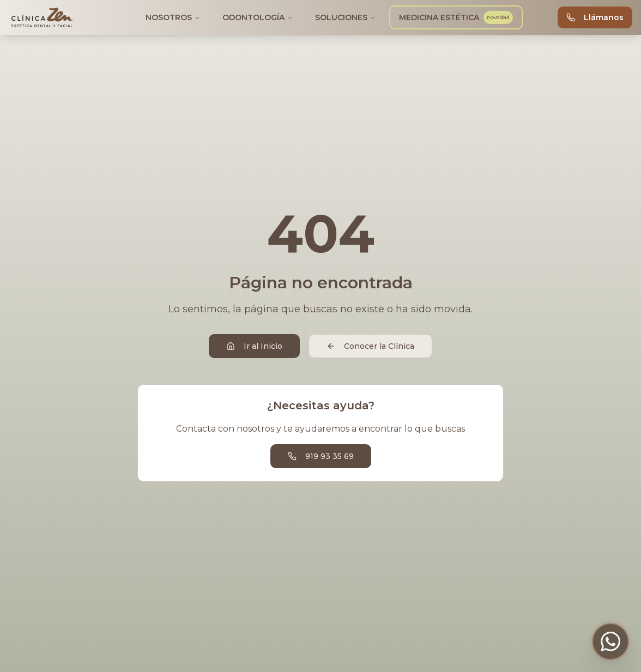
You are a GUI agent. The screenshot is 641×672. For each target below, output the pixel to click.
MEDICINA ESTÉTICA (456, 17)
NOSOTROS (173, 17)
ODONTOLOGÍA (258, 17)
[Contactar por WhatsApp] (610, 641)
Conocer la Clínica (370, 346)
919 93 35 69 (321, 456)
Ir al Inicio (254, 346)
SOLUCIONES (346, 17)
